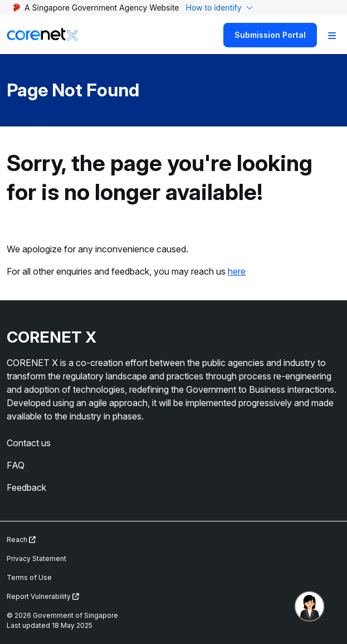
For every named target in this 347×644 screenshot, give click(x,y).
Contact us (29, 443)
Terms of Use (29, 577)
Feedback (26, 487)
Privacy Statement (36, 558)
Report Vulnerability (43, 596)
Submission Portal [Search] (270, 35)
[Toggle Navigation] (332, 35)
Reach (21, 540)
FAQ (16, 465)
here (237, 271)
